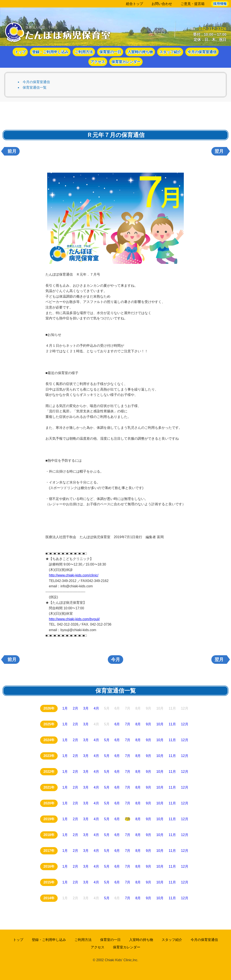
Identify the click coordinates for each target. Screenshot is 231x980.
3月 (86, 708)
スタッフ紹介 (170, 52)
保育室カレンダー (126, 62)
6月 (117, 724)
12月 (185, 724)
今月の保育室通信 (202, 52)
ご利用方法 (84, 52)
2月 (75, 708)
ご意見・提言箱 (193, 4)
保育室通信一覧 (35, 87)
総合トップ (135, 4)
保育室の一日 (110, 52)
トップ (20, 52)
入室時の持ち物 (140, 52)
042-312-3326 (213, 29)
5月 (107, 740)
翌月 (219, 151)
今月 (115, 660)
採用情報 (220, 4)
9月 (148, 724)
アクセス (98, 62)
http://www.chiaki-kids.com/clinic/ (74, 575)
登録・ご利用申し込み (50, 52)
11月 (172, 724)
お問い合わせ (162, 4)
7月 (128, 724)
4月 (96, 708)
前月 (12, 151)
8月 (138, 724)
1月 (65, 708)
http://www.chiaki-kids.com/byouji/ (74, 619)
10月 (160, 724)
